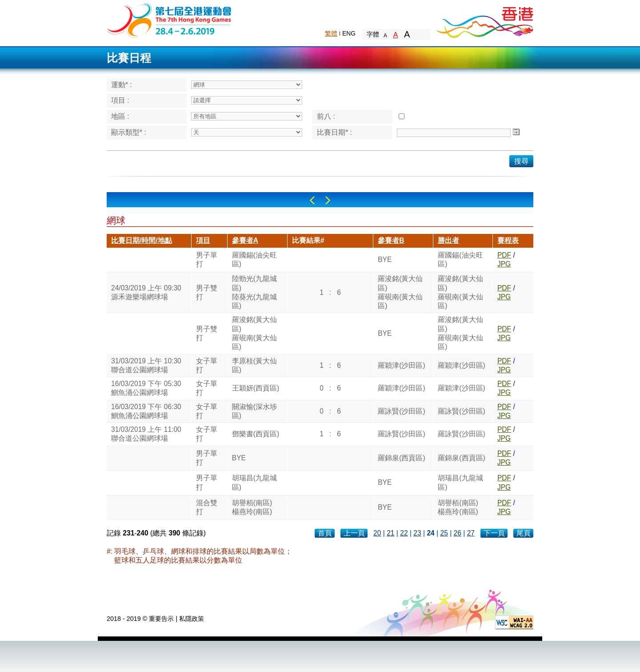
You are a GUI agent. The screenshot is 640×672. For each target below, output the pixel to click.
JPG (504, 264)
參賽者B (391, 240)
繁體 (331, 33)
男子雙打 (207, 292)
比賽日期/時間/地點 (142, 240)
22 (404, 533)
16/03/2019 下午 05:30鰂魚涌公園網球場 (146, 388)
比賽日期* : (334, 132)
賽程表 (508, 240)
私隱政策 (192, 619)
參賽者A (245, 240)
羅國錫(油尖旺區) (254, 260)
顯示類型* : (129, 132)
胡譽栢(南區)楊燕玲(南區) (252, 507)
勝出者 (448, 240)
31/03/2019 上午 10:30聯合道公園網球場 (146, 365)
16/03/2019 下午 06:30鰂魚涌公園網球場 (146, 411)
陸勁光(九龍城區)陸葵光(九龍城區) (254, 292)
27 (471, 533)
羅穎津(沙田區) (401, 365)
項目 (203, 240)
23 (417, 533)
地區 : (120, 116)
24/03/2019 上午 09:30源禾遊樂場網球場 (146, 292)
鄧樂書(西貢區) (256, 434)
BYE (385, 260)
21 (390, 533)
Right (328, 200)
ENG (349, 33)
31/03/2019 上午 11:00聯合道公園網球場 (146, 434)
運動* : (122, 85)
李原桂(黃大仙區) (254, 365)
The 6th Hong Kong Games (170, 20)
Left (312, 200)
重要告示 (161, 619)
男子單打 (207, 260)
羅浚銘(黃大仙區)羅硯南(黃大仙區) (400, 292)
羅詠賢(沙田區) (401, 411)
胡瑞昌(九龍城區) (254, 482)
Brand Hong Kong (484, 20)
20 (377, 533)
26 (458, 533)
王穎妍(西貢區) (256, 388)
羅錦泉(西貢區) (401, 458)
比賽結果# (308, 240)
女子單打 (207, 365)
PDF (504, 255)
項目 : (120, 100)
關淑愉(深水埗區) (254, 411)
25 (444, 533)
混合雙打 (207, 507)
